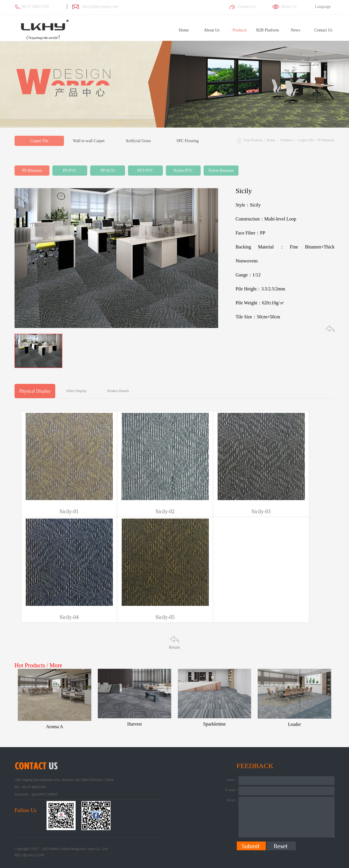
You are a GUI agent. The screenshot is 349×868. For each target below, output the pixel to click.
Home (184, 30)
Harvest (135, 724)
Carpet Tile (306, 140)
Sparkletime (214, 724)
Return (174, 647)
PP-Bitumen (326, 140)
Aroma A (55, 727)
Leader (294, 724)
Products (287, 140)
